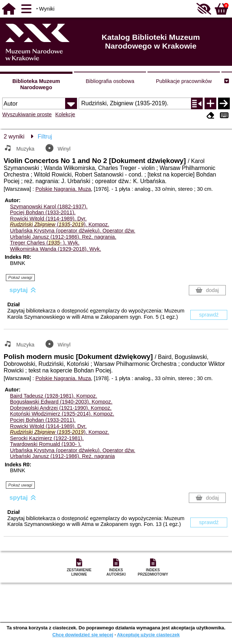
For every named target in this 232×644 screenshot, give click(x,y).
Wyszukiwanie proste (27, 114)
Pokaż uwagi (20, 277)
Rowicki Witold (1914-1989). (48, 219)
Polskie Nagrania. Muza (63, 189)
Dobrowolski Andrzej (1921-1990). (61, 408)
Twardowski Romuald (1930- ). (46, 444)
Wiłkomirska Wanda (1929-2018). (55, 249)
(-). (59, 224)
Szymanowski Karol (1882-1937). (49, 207)
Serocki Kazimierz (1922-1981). (47, 438)
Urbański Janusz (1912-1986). (63, 237)
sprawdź (209, 315)
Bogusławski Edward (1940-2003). (61, 402)
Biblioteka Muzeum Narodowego (36, 84)
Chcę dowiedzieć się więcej (83, 635)
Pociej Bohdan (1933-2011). (43, 212)
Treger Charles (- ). (45, 243)
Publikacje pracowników (184, 81)
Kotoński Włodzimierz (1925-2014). (62, 414)
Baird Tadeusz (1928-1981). (53, 396)
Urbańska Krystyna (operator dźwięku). (72, 231)
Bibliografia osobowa (110, 81)
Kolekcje (65, 114)
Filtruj (45, 137)
